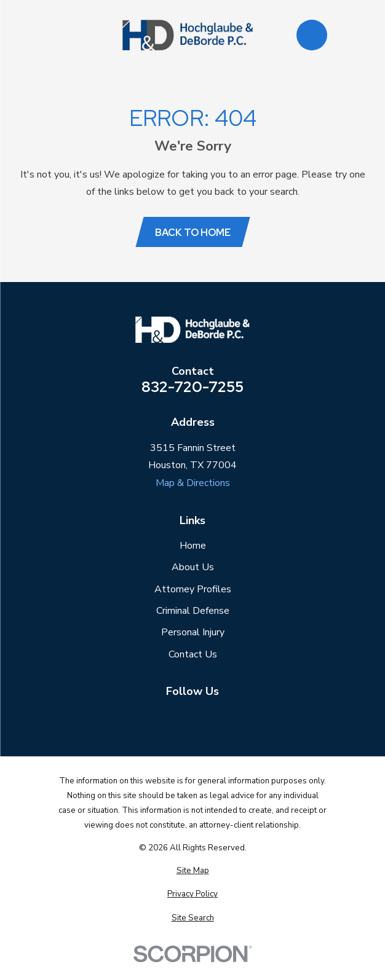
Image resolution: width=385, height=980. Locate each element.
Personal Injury (193, 632)
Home (193, 546)
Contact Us (193, 654)
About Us (193, 567)
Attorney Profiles (193, 589)
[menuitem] (193, 871)
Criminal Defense (193, 611)
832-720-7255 (193, 387)
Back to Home (193, 233)
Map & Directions (193, 483)
